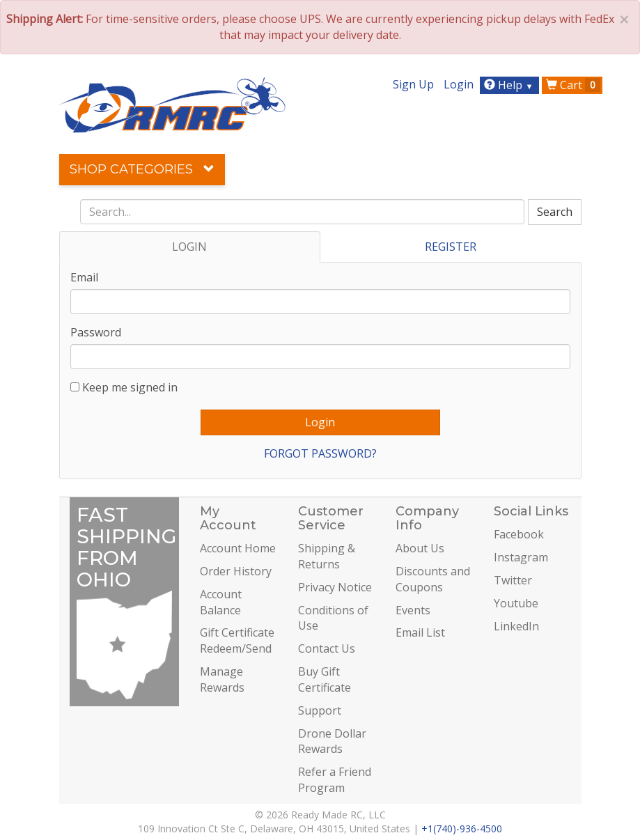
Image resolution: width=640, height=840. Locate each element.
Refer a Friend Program (335, 780)
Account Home (238, 548)
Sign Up (413, 84)
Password (96, 332)
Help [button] (510, 85)
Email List (420, 632)
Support (320, 710)
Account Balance (221, 602)
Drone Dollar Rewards (332, 741)
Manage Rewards (222, 679)
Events (413, 610)
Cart (573, 85)
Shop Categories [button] (142, 169)
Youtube (516, 603)
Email (84, 277)
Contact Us (327, 648)
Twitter (513, 580)
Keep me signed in (130, 387)
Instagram (521, 557)
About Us (420, 548)
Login (459, 84)
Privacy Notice (335, 587)
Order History (236, 571)
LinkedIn (516, 626)
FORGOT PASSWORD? (320, 453)
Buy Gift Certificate (325, 679)
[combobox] (302, 212)
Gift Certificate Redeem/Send (237, 640)
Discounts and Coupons (433, 579)
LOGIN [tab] (189, 247)
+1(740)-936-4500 (462, 829)
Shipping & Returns (327, 556)
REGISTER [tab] (451, 247)
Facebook (519, 534)
